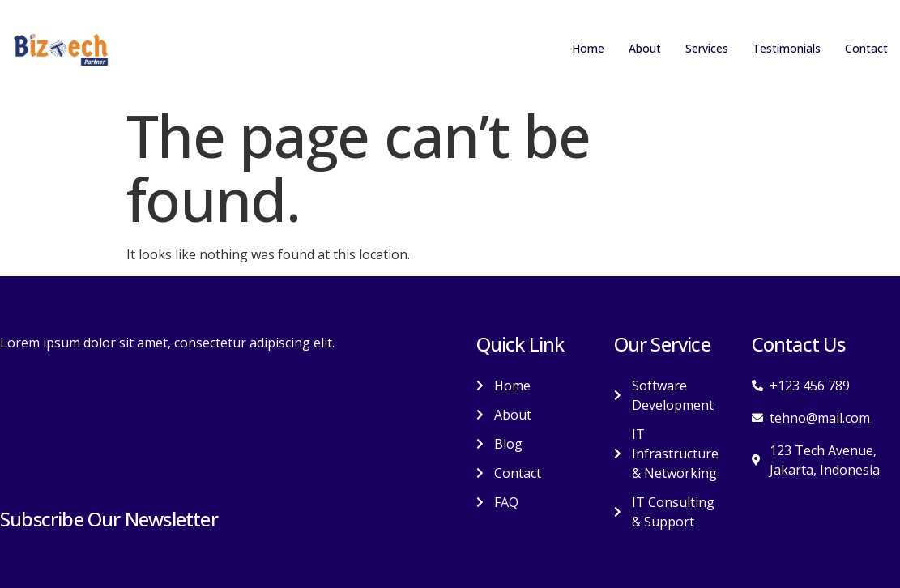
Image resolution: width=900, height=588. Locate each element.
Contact (865, 49)
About (627, 49)
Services (693, 49)
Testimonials (780, 49)
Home (567, 49)
